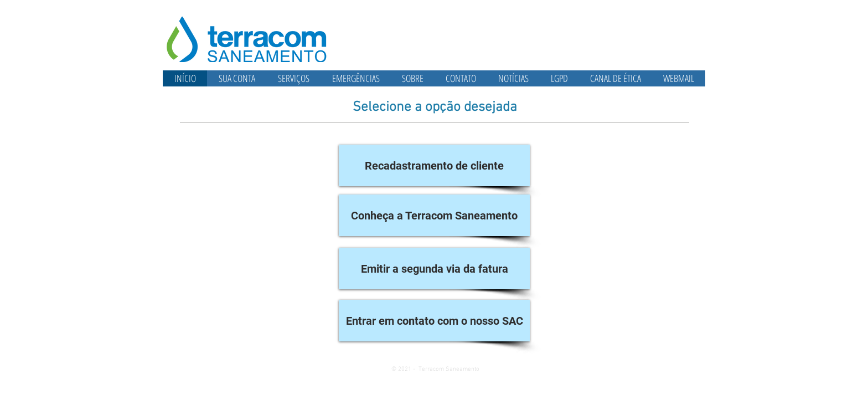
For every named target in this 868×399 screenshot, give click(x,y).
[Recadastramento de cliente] (434, 165)
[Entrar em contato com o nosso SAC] (434, 321)
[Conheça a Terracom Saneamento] (434, 215)
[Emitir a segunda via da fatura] (434, 268)
